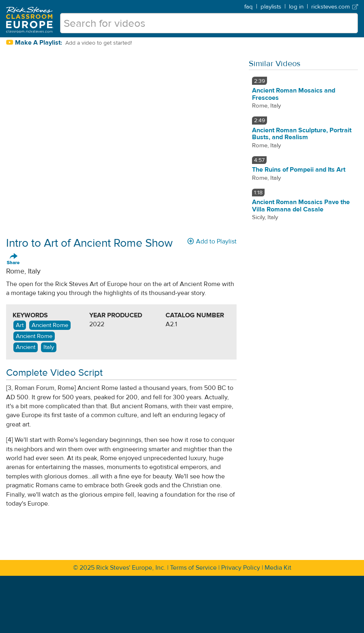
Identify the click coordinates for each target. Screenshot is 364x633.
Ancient (26, 347)
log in (296, 7)
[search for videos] (209, 23)
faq (249, 7)
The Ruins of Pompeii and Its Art (299, 170)
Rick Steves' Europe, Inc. (131, 568)
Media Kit (278, 568)
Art (20, 325)
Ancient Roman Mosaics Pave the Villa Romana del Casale (301, 206)
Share (13, 259)
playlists (271, 7)
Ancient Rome (50, 325)
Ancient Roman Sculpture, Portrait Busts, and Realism (302, 134)
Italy (49, 347)
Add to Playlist (212, 241)
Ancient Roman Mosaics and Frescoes (294, 94)
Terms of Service (193, 568)
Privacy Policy (241, 568)
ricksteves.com (335, 7)
